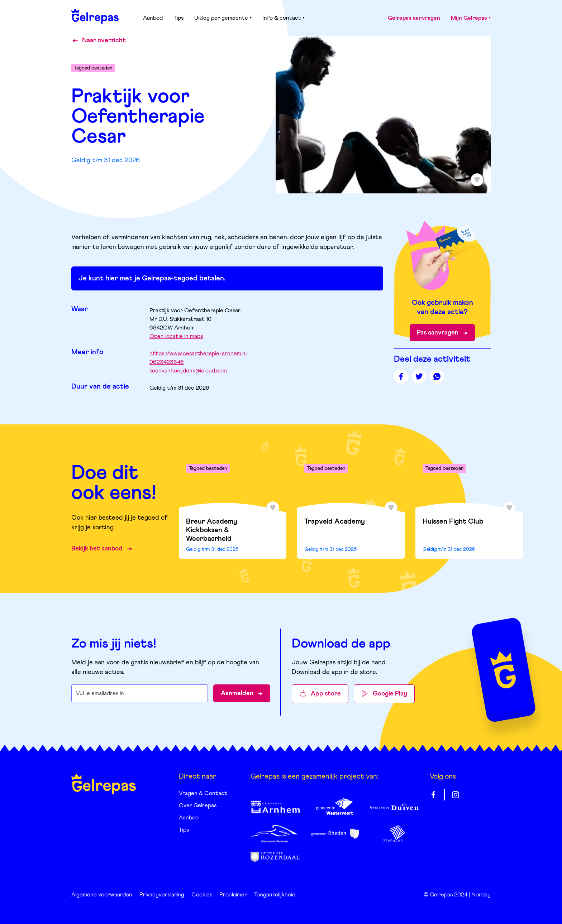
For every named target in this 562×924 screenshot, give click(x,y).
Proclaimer (233, 895)
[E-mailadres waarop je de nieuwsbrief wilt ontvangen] (140, 693)
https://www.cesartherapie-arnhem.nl (198, 353)
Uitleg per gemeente (223, 18)
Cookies (202, 895)
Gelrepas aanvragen (414, 18)
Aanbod (153, 18)
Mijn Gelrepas (471, 18)
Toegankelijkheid (275, 895)
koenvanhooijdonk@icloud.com (188, 371)
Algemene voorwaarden (102, 895)
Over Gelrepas (198, 805)
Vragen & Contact (203, 793)
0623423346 (167, 362)
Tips (178, 18)
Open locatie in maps (176, 336)
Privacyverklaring (162, 895)
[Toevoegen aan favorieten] (477, 180)
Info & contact (284, 18)
